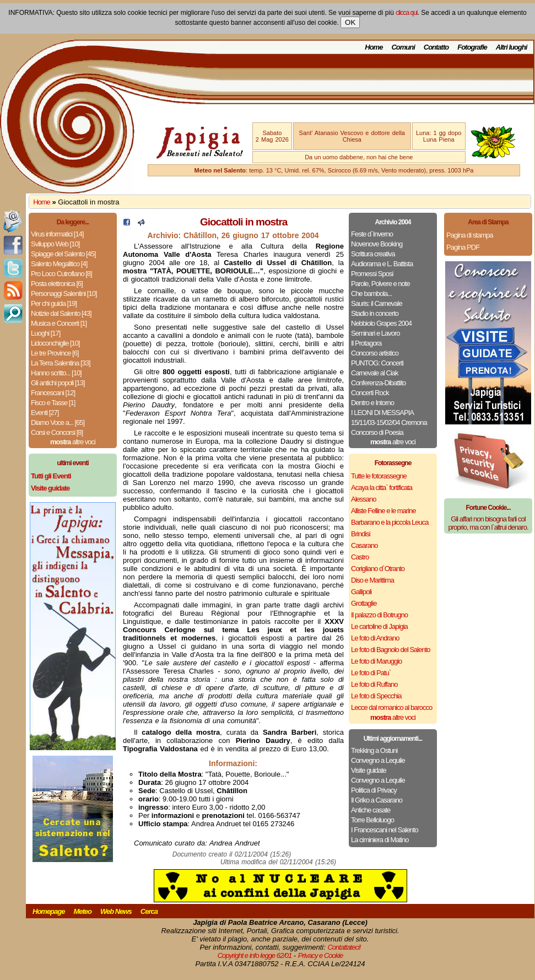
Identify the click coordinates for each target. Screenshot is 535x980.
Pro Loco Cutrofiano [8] (61, 274)
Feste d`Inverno (372, 234)
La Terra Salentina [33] (61, 363)
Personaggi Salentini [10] (64, 294)
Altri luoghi (512, 47)
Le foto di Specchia (376, 696)
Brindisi (361, 534)
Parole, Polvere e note (380, 284)
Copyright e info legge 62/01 (255, 955)
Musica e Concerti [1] (59, 323)
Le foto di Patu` (371, 673)
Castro (360, 557)
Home (374, 47)
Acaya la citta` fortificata (382, 488)
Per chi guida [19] (54, 303)
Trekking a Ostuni (374, 750)
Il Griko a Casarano (377, 800)
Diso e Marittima (372, 580)
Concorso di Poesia (377, 432)
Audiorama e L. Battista (382, 264)
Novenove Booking (377, 244)
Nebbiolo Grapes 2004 (381, 323)
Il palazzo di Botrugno (379, 615)
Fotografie (472, 47)
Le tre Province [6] (55, 353)
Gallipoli (361, 592)
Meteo (82, 911)
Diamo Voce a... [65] (58, 422)
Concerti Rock (370, 393)
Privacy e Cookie (321, 955)
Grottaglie (364, 603)
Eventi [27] (45, 413)
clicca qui (406, 13)
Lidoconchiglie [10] (55, 343)
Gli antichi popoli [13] (58, 383)
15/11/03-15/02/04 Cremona (389, 422)
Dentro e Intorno (372, 403)
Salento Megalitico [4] (59, 264)
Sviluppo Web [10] (55, 244)
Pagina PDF (463, 247)
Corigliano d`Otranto (378, 569)
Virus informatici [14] (57, 234)
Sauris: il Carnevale (377, 303)
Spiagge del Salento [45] (63, 254)
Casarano (364, 545)
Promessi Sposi (372, 274)
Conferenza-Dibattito (378, 383)
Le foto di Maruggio (376, 661)
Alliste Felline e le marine (383, 511)
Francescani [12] (53, 393)
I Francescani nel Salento (385, 830)
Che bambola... (371, 294)
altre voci (73, 442)
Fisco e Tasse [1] (53, 403)
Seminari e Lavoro (375, 333)
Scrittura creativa (373, 254)
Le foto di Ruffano (374, 684)
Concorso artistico (375, 353)
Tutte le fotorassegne (379, 476)
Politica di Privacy (374, 790)
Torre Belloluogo (372, 820)
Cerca (149, 911)
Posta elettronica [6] (57, 284)
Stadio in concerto (375, 313)
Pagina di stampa (469, 235)
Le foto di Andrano (375, 638)
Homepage (48, 911)
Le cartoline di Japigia (379, 626)
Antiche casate (371, 810)
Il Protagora (366, 343)
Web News (116, 911)
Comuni (403, 47)
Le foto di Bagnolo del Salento (390, 650)
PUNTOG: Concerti (377, 363)
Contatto (436, 47)
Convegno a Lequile (378, 760)
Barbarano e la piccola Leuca (390, 522)
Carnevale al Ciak (375, 373)
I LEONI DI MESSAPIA (382, 413)
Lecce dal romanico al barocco (391, 707)
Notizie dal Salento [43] (61, 313)
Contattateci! (344, 947)
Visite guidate (369, 770)
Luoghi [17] (45, 333)
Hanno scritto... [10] (56, 373)
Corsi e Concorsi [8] (57, 432)
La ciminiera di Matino (380, 840)
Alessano (363, 499)
